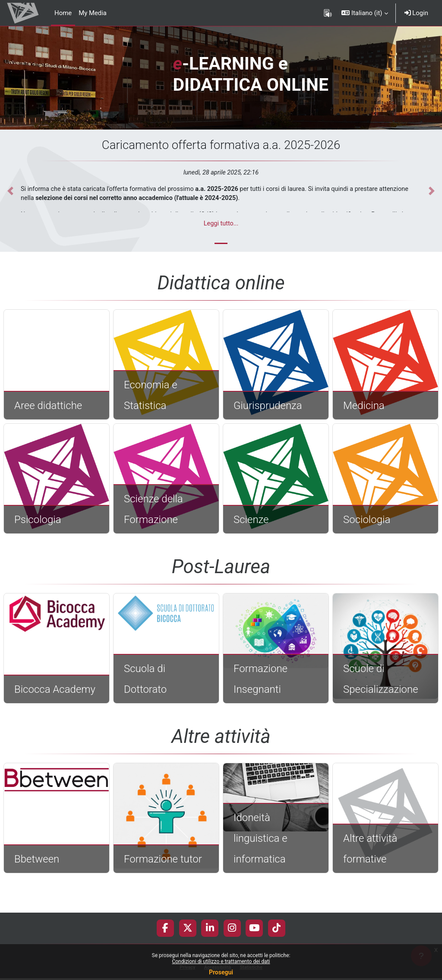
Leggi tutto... (221, 224)
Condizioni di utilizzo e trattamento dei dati (221, 961)
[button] (365, 13)
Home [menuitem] (63, 13)
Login (416, 13)
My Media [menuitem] (93, 13)
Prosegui (221, 972)
